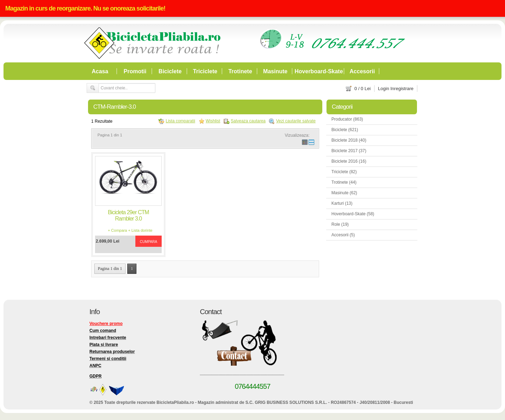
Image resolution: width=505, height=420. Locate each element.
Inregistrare (402, 89)
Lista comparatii (180, 121)
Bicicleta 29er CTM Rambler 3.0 (128, 215)
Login (384, 89)
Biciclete (170, 71)
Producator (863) (347, 119)
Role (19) (340, 224)
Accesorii (362, 71)
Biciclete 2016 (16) (349, 161)
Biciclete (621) (345, 130)
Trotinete (240, 71)
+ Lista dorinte (140, 230)
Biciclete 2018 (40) (349, 140)
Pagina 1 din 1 (110, 269)
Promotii (135, 71)
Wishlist (213, 121)
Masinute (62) (344, 193)
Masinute (275, 71)
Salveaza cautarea (248, 121)
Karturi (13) (342, 203)
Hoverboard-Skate (319, 71)
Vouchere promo (106, 324)
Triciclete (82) (344, 172)
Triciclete (205, 71)
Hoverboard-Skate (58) (353, 214)
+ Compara (117, 230)
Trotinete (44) (344, 182)
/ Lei (363, 89)
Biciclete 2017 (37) (349, 151)
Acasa (100, 71)
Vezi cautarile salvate (296, 121)
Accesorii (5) (343, 235)
